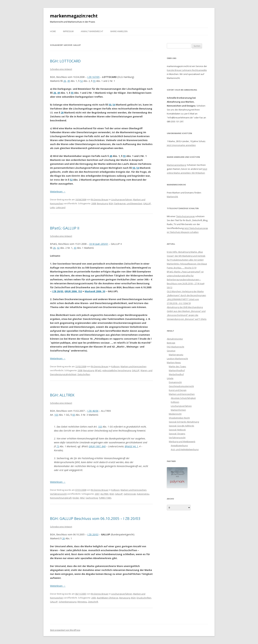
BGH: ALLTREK (62, 395)
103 (56, 415)
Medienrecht (175, 414)
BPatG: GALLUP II (65, 228)
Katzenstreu (143, 494)
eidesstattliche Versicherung (117, 370)
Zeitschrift (93, 602)
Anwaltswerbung (179, 445)
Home (53, 31)
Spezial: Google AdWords (181, 426)
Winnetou (82, 602)
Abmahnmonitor (175, 339)
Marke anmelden (119, 31)
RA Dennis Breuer (100, 200)
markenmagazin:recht (74, 16)
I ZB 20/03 (58, 291)
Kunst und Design (178, 390)
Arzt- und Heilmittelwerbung (185, 449)
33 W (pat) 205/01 (99, 244)
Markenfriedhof (177, 370)
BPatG (98, 370)
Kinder (76, 498)
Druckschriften (144, 598)
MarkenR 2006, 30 (95, 291)
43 (75, 248)
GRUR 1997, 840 (97, 446)
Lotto (52, 207)
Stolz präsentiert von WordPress (65, 630)
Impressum (68, 31)
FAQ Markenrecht (175, 347)
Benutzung (102, 203)
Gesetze (171, 351)
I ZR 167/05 (93, 77)
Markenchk (172, 197)
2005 (94, 598)
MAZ (82, 498)
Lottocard (61, 207)
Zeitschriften (84, 374)
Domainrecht (175, 382)
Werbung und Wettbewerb (182, 442)
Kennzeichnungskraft (61, 498)
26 (65, 81)
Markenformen (178, 410)
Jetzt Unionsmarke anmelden (181, 145)
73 (58, 446)
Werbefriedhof (176, 374)
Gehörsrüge (130, 494)
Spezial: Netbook (177, 430)
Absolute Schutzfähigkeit (183, 398)
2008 (94, 203)
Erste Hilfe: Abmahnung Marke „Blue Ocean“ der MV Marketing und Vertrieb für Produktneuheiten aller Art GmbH (186, 256)
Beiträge (171, 343)
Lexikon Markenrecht (177, 359)
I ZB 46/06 (93, 411)
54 (114, 105)
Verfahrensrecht (58, 494)
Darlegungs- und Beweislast (128, 203)
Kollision (115, 366)
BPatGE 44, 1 (131, 446)
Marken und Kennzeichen (134, 366)
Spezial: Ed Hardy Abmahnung (184, 422)
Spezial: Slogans (177, 434)
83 (74, 415)
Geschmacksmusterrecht (181, 386)
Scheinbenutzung (68, 602)
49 (69, 81)
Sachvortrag (92, 498)
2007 (97, 494)
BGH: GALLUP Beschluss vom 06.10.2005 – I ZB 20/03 (95, 518)
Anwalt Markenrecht (92, 31)
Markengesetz (176, 355)
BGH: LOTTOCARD (65, 61)
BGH (111, 203)
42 (58, 248)
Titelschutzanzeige (185, 216)
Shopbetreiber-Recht (179, 418)
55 (94, 81)
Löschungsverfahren (122, 200)
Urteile (170, 378)
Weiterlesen (58, 192)
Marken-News (174, 362)
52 (81, 81)
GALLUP (147, 203)
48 (111, 156)
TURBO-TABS (105, 498)
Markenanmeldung (176, 165)
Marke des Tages (177, 366)
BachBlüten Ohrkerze (108, 598)
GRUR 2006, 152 (73, 291)
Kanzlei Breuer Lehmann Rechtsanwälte (187, 70)
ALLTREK (104, 494)
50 (110, 105)
